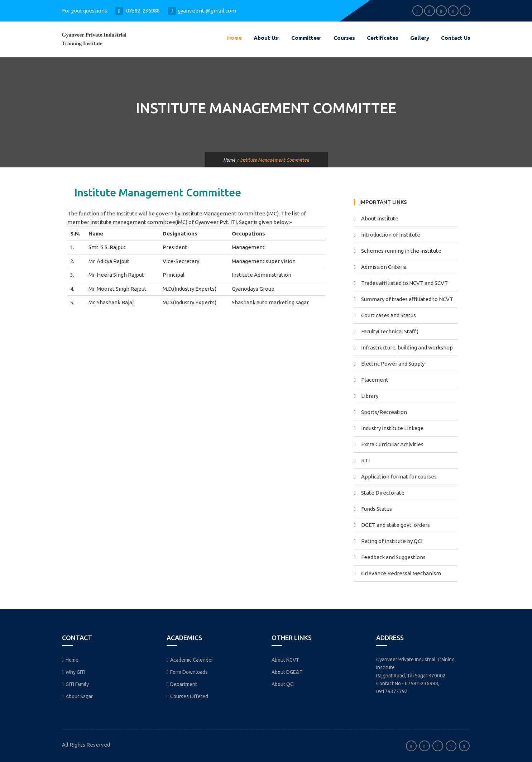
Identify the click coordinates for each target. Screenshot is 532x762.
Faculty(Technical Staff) (390, 331)
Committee (306, 38)
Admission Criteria (384, 267)
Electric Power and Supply (393, 364)
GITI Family (75, 684)
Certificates (383, 38)
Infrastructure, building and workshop (407, 347)
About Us (267, 38)
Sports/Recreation (384, 412)
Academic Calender (190, 660)
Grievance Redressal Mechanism (401, 573)
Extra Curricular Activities (392, 444)
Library (370, 396)
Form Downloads (187, 672)
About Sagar (77, 696)
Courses (344, 38)
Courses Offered (187, 696)
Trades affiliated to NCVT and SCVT (404, 283)
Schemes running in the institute (401, 251)
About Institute (380, 218)
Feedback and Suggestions (393, 557)
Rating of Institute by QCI (392, 541)
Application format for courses (399, 477)
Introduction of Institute (391, 235)
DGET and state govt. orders (396, 525)
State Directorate (383, 493)
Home (234, 38)
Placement (375, 380)
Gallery (420, 38)
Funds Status (377, 509)
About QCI (283, 684)
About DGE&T (287, 672)
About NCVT (285, 660)
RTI (365, 460)
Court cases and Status (389, 315)
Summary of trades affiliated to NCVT (407, 299)
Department (182, 684)
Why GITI (74, 672)
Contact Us (456, 38)
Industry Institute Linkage (392, 428)
